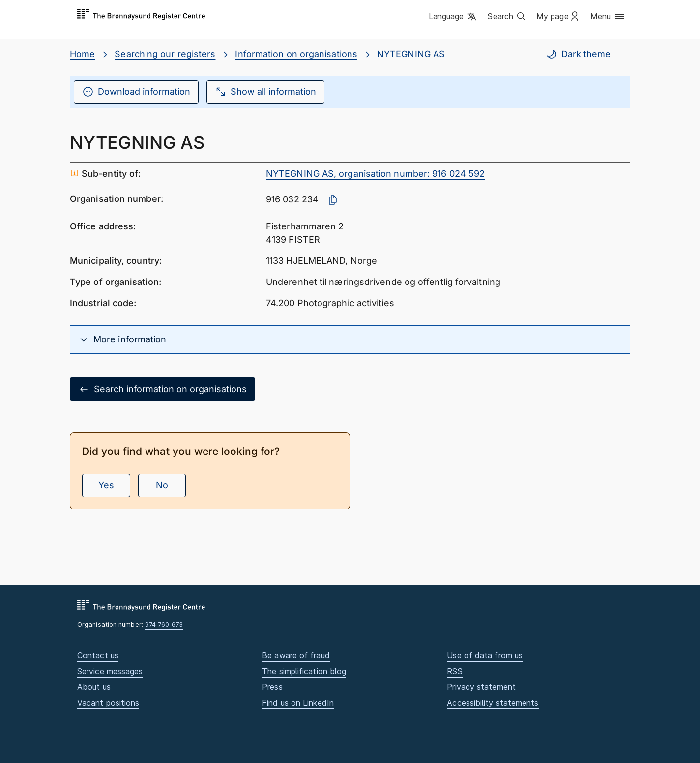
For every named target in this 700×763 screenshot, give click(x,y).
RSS (454, 671)
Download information (136, 92)
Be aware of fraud (296, 655)
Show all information (265, 92)
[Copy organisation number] (333, 200)
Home (82, 54)
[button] (453, 17)
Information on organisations (296, 54)
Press (272, 687)
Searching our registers (165, 54)
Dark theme (578, 54)
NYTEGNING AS (411, 54)
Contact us (98, 655)
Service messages (110, 671)
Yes (106, 485)
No (162, 485)
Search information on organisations (162, 389)
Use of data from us (485, 655)
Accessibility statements (493, 703)
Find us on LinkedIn (298, 703)
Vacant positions (108, 703)
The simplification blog (304, 671)
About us (94, 687)
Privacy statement (481, 687)
